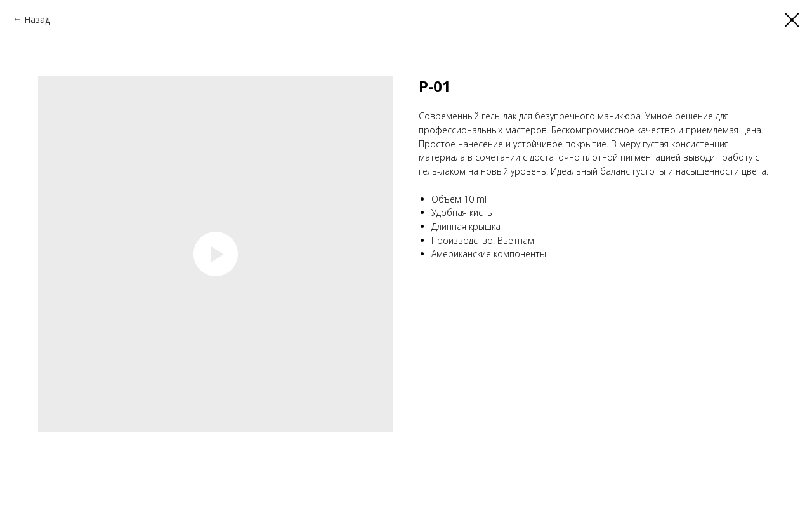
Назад (37, 19)
